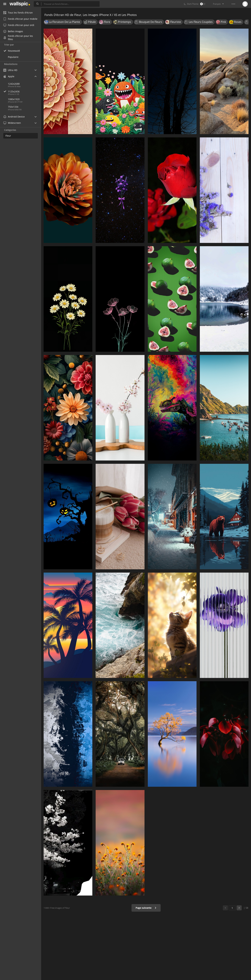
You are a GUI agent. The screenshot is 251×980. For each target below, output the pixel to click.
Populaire (13, 57)
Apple (9, 76)
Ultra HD (10, 70)
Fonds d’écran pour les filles (18, 38)
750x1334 (13, 107)
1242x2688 (14, 84)
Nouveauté (14, 51)
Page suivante (146, 908)
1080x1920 (14, 99)
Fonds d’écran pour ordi (19, 25)
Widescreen (12, 123)
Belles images (13, 31)
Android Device (14, 117)
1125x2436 (25, 91)
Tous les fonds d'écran (18, 13)
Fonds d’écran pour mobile (20, 19)
